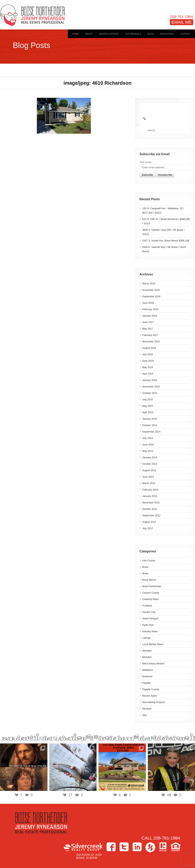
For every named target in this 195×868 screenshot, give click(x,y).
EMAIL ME (182, 22)
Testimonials (133, 34)
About (89, 34)
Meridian (147, 651)
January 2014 (150, 458)
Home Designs (150, 619)
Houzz (150, 847)
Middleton (148, 670)
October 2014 (150, 425)
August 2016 (149, 348)
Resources (167, 34)
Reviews (147, 709)
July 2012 (148, 528)
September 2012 (151, 515)
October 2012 (150, 509)
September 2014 (151, 432)
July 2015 (148, 400)
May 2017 (148, 329)
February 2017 (150, 335)
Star (145, 715)
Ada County (149, 561)
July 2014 (148, 438)
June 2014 (148, 445)
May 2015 (148, 406)
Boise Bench (149, 580)
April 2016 (148, 374)
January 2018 (150, 316)
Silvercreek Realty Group (83, 847)
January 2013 (150, 496)
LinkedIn (137, 847)
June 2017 (148, 322)
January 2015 (150, 419)
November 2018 (151, 290)
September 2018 (151, 296)
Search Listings (109, 34)
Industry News (150, 631)
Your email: (146, 162)
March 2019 (149, 284)
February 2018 (150, 309)
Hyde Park (148, 625)
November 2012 (151, 503)
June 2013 (148, 477)
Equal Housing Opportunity (176, 847)
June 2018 (148, 303)
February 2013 (150, 490)
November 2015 (151, 387)
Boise (145, 567)
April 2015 (148, 412)
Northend (147, 677)
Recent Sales (150, 696)
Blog (151, 34)
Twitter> (124, 847)
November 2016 (151, 342)
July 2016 (148, 354)
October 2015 (150, 393)
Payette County (151, 689)
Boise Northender (152, 586)
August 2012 (149, 522)
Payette (147, 683)
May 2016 (148, 367)
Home (75, 34)
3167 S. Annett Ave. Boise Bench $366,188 (166, 241)
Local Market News (153, 644)
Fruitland (147, 606)
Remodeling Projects (154, 702)
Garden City (149, 612)
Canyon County (151, 593)
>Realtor (163, 847)
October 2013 (150, 464)
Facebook (111, 847)
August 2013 (149, 470)
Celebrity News (151, 599)
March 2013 (149, 483)
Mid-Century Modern (154, 664)
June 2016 (148, 361)
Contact (186, 34)
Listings (147, 638)
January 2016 (150, 380)
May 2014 (148, 451)
